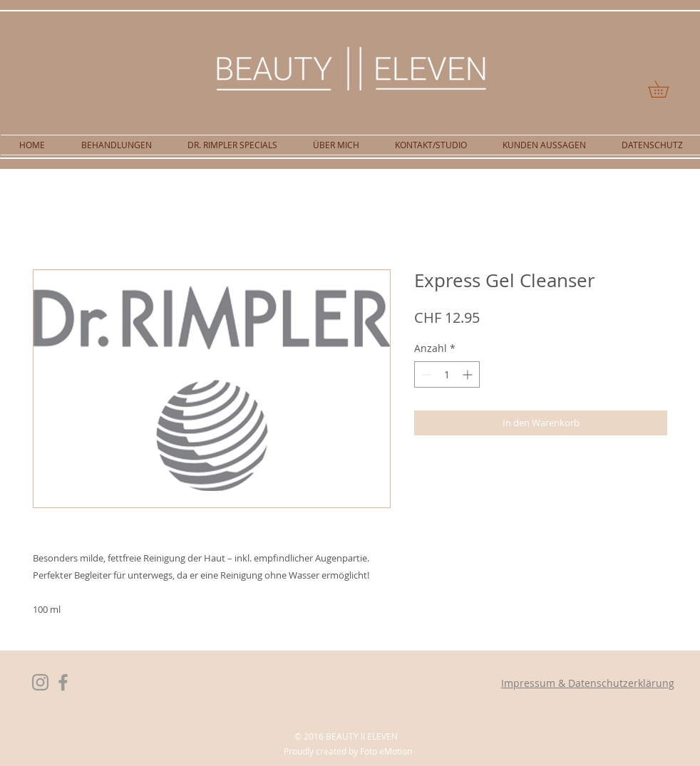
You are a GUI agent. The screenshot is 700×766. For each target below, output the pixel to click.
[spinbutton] (447, 374)
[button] (666, 89)
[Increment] (469, 374)
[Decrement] (425, 374)
